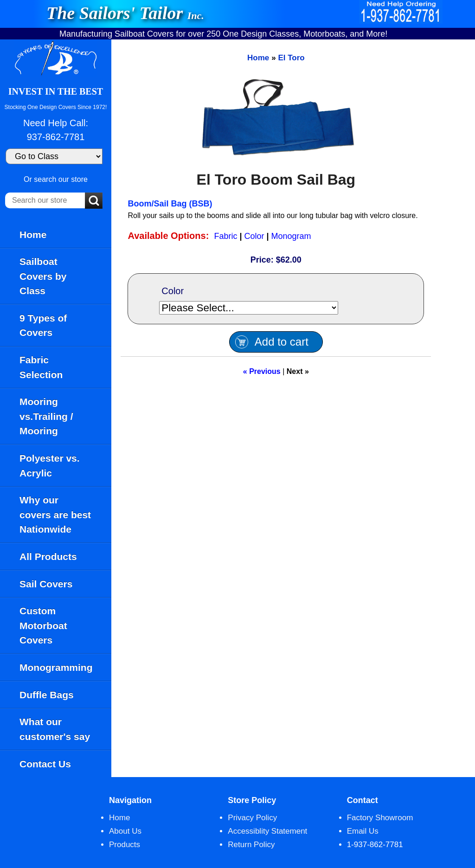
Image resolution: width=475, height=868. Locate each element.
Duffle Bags (47, 695)
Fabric (225, 236)
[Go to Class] (54, 156)
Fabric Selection (41, 367)
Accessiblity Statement (267, 831)
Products (125, 845)
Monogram (291, 236)
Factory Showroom (380, 818)
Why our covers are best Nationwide (55, 514)
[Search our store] (45, 200)
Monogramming (56, 667)
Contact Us (45, 764)
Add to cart (282, 342)
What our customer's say (55, 729)
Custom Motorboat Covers (43, 625)
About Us (125, 831)
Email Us (363, 831)
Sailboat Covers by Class (43, 276)
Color (254, 236)
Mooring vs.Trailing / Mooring (46, 416)
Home (33, 235)
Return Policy (251, 845)
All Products (48, 556)
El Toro (291, 58)
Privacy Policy (252, 818)
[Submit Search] (94, 201)
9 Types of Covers (43, 325)
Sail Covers (46, 584)
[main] (293, 408)
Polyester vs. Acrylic (50, 466)
